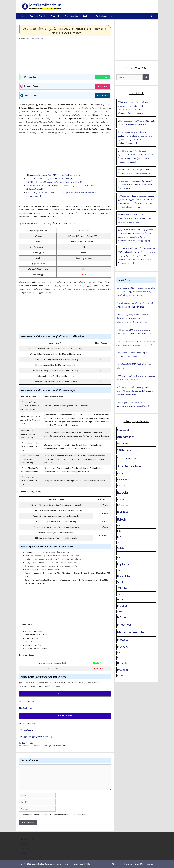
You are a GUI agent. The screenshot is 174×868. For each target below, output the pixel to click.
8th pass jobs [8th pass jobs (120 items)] (126, 437)
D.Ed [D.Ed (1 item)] (119, 553)
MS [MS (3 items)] (118, 658)
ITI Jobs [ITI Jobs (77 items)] (122, 588)
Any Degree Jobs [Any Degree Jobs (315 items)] (129, 466)
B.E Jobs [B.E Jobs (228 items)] (123, 492)
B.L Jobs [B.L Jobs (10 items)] (121, 499)
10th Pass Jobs (27, 746)
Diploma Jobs (61, 746)
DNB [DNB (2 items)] (119, 571)
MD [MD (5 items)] (118, 653)
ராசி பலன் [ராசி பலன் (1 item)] (120, 676)
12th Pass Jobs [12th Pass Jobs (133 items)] (127, 458)
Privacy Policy (27, 839)
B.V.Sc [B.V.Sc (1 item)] (119, 526)
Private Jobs (56, 16)
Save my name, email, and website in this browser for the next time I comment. (54, 815)
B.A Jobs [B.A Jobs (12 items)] (121, 473)
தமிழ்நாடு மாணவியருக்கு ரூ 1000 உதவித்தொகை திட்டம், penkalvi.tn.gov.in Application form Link (135, 391)
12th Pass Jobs (38, 746)
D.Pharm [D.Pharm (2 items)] (120, 558)
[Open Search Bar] (152, 16)
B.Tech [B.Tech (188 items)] (122, 519)
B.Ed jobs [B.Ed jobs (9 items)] (121, 485)
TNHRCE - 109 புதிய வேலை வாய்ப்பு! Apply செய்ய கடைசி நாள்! (54, 182)
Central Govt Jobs (72, 16)
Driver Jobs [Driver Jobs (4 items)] (121, 582)
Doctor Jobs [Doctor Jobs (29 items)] (123, 576)
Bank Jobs (87, 16)
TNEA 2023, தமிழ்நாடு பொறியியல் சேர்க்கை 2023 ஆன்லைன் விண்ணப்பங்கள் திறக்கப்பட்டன (133, 318)
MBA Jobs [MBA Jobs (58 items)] (123, 640)
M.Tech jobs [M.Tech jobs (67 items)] (124, 624)
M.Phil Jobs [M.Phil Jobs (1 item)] (120, 612)
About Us (25, 853)
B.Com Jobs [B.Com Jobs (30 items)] (123, 479)
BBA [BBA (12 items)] (119, 531)
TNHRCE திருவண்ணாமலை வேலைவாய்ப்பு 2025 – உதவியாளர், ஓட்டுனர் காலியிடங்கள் (135, 218)
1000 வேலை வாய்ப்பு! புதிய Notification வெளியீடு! (49, 178)
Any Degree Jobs (50, 746)
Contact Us (26, 848)
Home (23, 16)
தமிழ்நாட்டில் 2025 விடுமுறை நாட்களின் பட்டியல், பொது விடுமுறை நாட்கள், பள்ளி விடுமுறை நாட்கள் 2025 (136, 292)
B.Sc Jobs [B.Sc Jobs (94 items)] (123, 512)
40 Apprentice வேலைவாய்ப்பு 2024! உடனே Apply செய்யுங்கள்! (54, 175)
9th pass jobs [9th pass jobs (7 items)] (123, 443)
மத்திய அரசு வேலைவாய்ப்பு (84, 242)
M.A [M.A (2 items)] (118, 594)
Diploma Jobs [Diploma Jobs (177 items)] (126, 564)
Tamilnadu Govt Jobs (38, 16)
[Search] (146, 77)
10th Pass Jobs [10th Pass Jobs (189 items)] (127, 450)
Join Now (103, 77)
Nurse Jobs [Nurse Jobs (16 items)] (122, 663)
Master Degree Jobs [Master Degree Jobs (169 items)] (131, 632)
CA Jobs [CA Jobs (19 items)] (121, 548)
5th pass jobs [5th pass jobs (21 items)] (124, 430)
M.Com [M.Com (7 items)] (120, 599)
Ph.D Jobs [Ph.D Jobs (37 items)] (123, 670)
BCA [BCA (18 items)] (119, 537)
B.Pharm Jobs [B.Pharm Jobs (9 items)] (123, 505)
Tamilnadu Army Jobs (104, 16)
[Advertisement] (65, 57)
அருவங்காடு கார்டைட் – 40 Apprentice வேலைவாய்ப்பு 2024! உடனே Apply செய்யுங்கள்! (136, 185)
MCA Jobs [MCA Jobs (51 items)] (123, 647)
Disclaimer (26, 844)
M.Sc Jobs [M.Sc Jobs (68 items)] (123, 617)
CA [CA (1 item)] (118, 543)
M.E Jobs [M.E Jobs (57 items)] (122, 606)
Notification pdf (26, 708)
